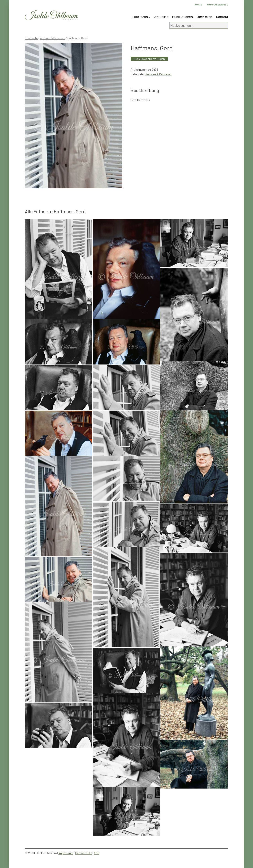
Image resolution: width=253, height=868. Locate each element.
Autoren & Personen (53, 38)
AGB (96, 853)
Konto (198, 4)
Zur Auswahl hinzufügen (149, 59)
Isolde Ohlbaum (51, 16)
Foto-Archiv (141, 17)
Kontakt (222, 17)
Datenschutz (83, 853)
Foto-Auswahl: (218, 4)
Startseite (31, 38)
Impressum (66, 853)
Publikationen (182, 17)
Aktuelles (161, 17)
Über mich (204, 17)
